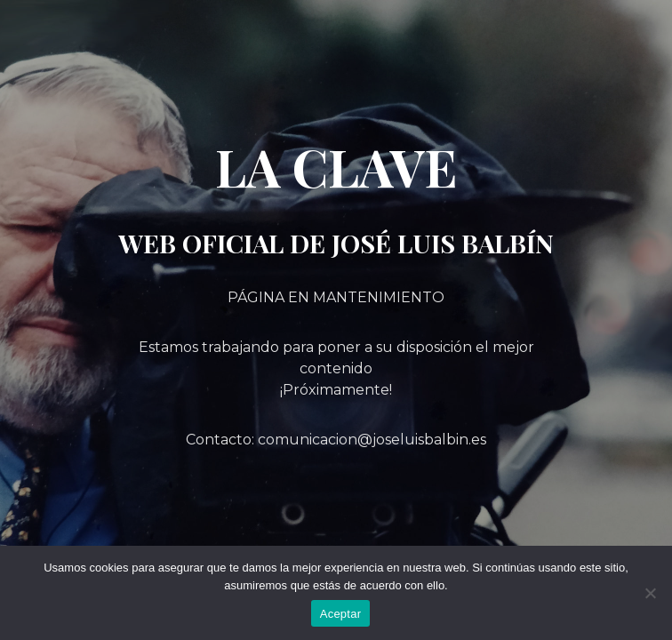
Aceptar (341, 614)
